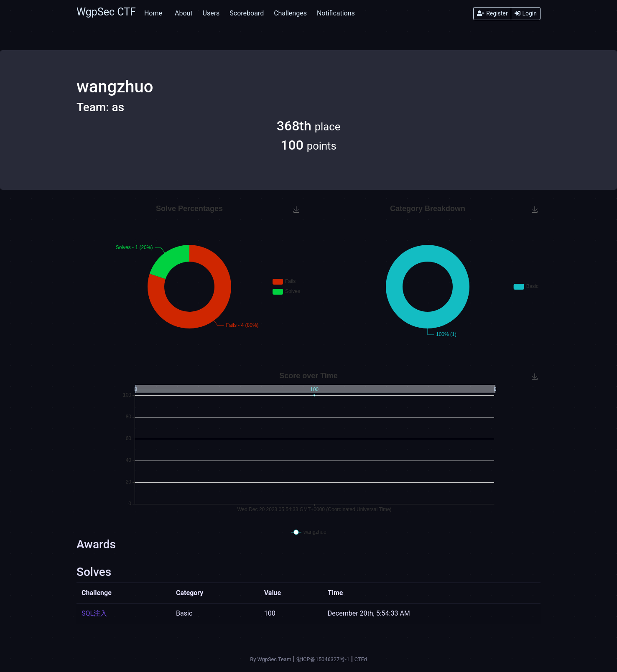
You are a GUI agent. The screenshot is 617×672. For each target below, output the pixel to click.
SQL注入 (94, 613)
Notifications (336, 13)
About (184, 13)
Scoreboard (247, 13)
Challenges (290, 13)
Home (153, 13)
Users (211, 13)
